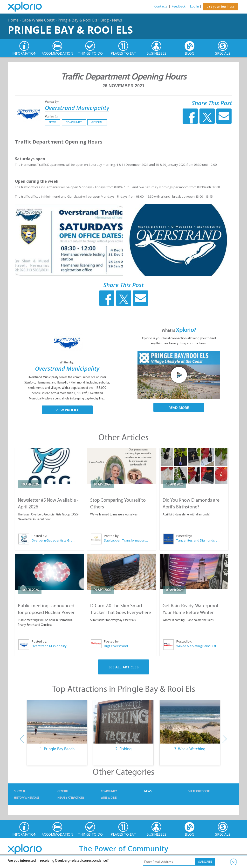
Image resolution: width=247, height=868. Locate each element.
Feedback (179, 6)
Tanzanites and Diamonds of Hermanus (199, 540)
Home (13, 20)
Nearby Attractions (71, 798)
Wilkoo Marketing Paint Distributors (198, 646)
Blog (105, 20)
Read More (179, 407)
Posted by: (52, 102)
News (117, 20)
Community (74, 122)
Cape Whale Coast (38, 20)
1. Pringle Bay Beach (57, 749)
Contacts (161, 6)
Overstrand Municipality (77, 108)
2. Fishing (123, 749)
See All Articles (123, 667)
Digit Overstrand (116, 646)
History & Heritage (27, 798)
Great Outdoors (199, 791)
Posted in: (51, 116)
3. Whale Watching (190, 749)
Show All (21, 791)
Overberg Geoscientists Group (54, 540)
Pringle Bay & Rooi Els (77, 20)
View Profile (67, 410)
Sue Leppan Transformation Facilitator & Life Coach (126, 540)
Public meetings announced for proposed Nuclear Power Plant (46, 612)
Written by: (67, 362)
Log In (195, 6)
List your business (220, 7)
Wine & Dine (109, 798)
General (97, 122)
